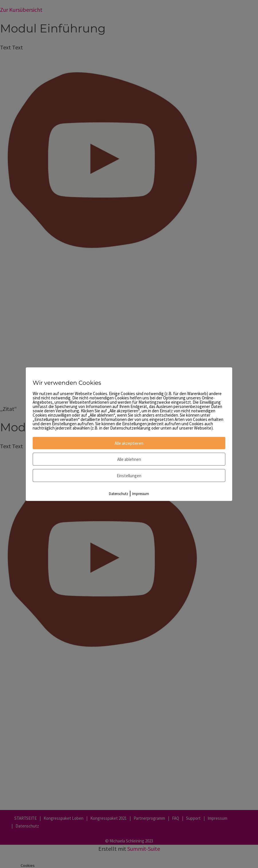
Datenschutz (119, 493)
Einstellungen (129, 475)
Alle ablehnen (129, 459)
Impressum (141, 493)
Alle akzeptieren (129, 443)
